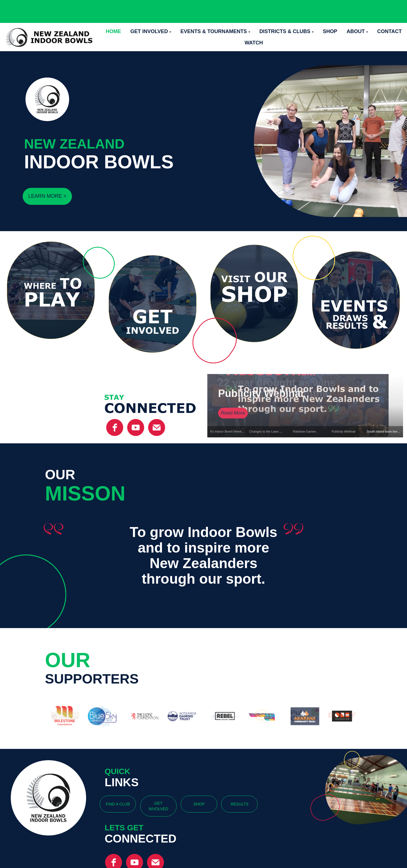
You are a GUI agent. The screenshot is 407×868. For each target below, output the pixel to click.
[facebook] (115, 427)
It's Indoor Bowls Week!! (227, 431)
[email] (157, 427)
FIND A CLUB (118, 804)
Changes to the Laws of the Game (273, 431)
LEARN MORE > (47, 196)
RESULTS (240, 804)
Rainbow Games (304, 431)
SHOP (199, 804)
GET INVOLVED (158, 806)
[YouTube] (136, 427)
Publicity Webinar (344, 431)
